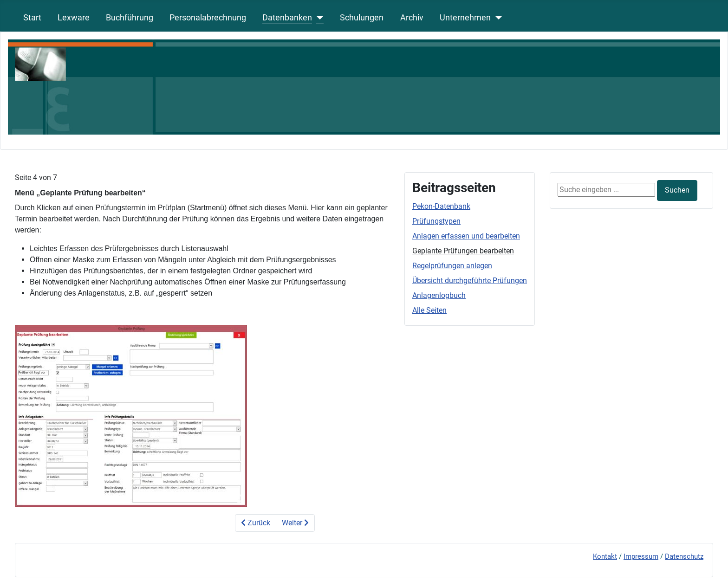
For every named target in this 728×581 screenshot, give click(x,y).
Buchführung (130, 18)
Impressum (641, 556)
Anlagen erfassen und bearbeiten (466, 236)
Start (32, 18)
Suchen (677, 190)
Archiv (412, 18)
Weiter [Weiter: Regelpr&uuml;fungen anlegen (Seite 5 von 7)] (295, 523)
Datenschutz (684, 556)
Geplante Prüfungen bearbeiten (463, 251)
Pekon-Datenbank (441, 206)
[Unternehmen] (497, 18)
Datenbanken (287, 18)
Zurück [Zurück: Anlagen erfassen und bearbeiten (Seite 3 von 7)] (256, 523)
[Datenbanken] (318, 18)
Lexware (74, 18)
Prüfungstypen (436, 221)
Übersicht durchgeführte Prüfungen (470, 281)
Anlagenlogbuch (439, 295)
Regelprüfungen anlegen (452, 266)
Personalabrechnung (208, 18)
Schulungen (362, 18)
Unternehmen (465, 18)
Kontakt (605, 556)
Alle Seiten (429, 310)
